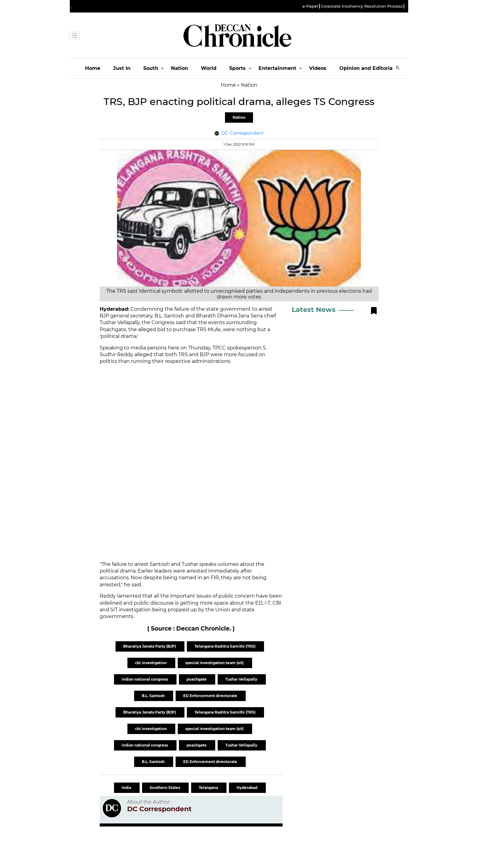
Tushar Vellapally (242, 679)
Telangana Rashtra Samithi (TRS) (225, 646)
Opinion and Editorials (368, 68)
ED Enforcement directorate (211, 696)
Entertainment (277, 68)
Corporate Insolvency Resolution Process (362, 6)
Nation (180, 68)
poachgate (197, 679)
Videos (318, 68)
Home (93, 68)
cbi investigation (151, 663)
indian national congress (145, 679)
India (127, 788)
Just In (122, 68)
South (151, 68)
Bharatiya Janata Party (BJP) (150, 646)
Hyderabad (247, 788)
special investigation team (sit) (215, 663)
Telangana (209, 788)
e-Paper (310, 6)
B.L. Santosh (154, 696)
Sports (237, 68)
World (209, 68)
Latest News (314, 310)
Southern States (165, 788)
